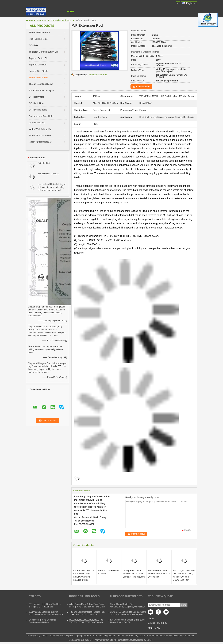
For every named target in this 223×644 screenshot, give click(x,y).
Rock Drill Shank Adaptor (42, 90)
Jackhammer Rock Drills (41, 116)
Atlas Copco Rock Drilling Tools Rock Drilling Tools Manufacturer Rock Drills (87, 605)
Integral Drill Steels (38, 71)
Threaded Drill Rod (61, 21)
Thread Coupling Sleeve (41, 84)
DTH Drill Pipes (37, 103)
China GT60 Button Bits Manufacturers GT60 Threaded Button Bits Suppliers (128, 613)
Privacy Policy (34, 636)
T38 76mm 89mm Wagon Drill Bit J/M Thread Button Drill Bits (127, 621)
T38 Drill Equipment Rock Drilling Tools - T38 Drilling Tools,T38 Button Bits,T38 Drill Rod (87, 615)
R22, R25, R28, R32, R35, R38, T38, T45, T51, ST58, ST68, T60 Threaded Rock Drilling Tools (87, 622)
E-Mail (151, 623)
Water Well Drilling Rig (40, 129)
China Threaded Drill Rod (53, 636)
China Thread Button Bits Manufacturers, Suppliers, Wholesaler (127, 605)
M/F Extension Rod (98, 75)
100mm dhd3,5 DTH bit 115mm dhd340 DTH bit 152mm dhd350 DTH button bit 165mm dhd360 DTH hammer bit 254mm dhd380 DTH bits (46, 616)
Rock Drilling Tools (38, 39)
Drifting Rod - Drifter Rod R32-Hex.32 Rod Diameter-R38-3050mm (134, 574)
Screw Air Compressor (40, 135)
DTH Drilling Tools (38, 110)
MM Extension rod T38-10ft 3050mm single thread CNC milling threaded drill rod (84, 575)
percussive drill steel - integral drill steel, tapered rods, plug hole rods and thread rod (52, 187)
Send (184, 605)
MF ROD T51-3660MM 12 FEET (108, 572)
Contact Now (143, 87)
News (151, 618)
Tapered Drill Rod (38, 65)
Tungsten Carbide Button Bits (44, 52)
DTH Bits (33, 45)
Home (70, 11)
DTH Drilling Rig (37, 123)
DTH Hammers (36, 97)
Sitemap (163, 623)
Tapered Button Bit (38, 58)
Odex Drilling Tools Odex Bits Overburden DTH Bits (42, 621)
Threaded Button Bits (40, 32)
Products (42, 21)
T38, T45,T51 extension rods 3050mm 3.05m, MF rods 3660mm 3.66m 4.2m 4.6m (184, 575)
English (191, 3)
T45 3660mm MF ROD (48, 174)
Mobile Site (154, 628)
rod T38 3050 (44, 163)
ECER (150, 640)
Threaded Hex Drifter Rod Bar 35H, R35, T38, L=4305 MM (159, 574)
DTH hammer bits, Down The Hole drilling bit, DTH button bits (45, 605)
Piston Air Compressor (40, 142)
